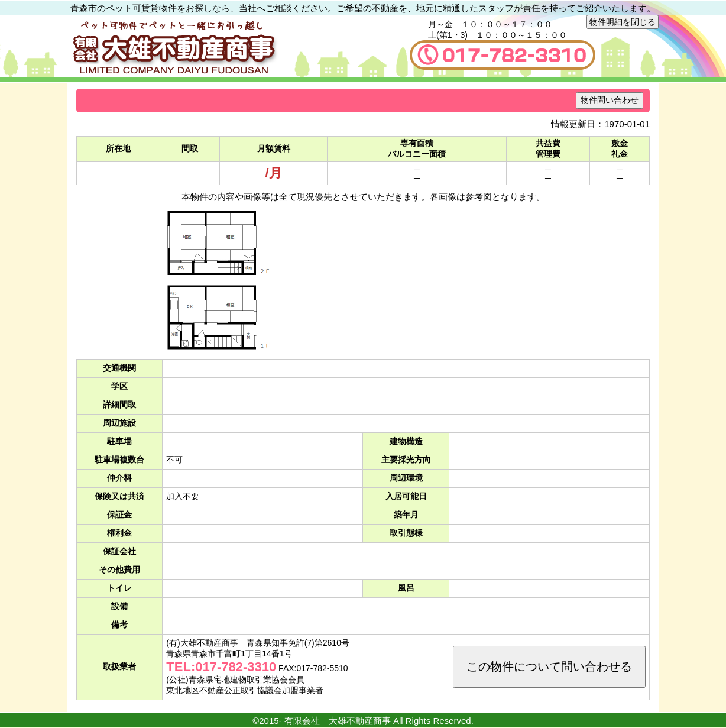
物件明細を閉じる (623, 22)
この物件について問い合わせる (549, 666)
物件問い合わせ (610, 100)
